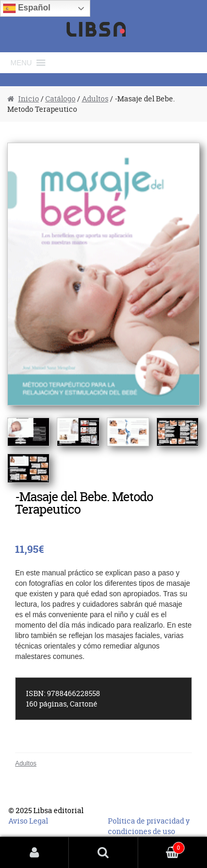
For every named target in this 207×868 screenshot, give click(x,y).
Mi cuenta (34, 853)
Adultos (95, 99)
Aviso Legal (28, 821)
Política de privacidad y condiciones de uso (149, 826)
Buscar (103, 853)
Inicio (29, 99)
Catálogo (60, 99)
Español (27, 8)
